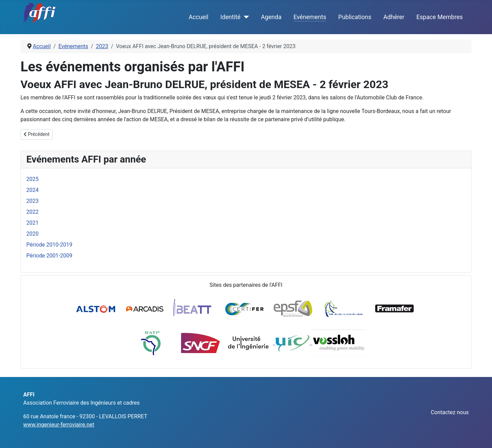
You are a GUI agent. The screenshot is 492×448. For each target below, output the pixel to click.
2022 (32, 212)
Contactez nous (450, 412)
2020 (32, 234)
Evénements (310, 17)
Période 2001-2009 (49, 256)
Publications (355, 17)
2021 (32, 223)
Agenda (271, 17)
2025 (32, 179)
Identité (230, 17)
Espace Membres (440, 17)
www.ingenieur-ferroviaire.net (59, 425)
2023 (32, 201)
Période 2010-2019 (49, 245)
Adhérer (394, 17)
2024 (32, 190)
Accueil (198, 17)
